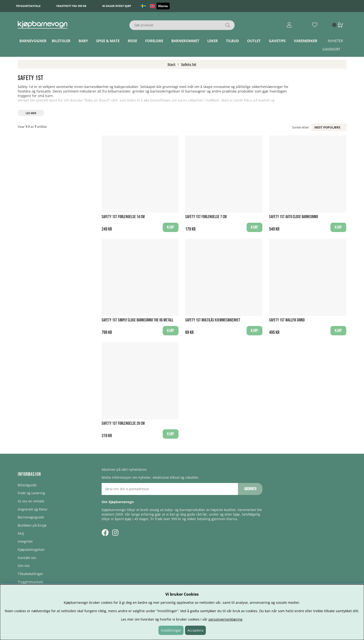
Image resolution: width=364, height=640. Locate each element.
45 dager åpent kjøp (117, 6)
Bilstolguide (27, 485)
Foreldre (154, 41)
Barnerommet (185, 41)
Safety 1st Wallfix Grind (287, 320)
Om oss (24, 566)
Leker (213, 41)
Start (171, 64)
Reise (132, 41)
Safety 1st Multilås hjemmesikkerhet (213, 320)
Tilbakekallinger (30, 574)
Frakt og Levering (31, 493)
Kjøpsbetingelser (31, 550)
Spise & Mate (108, 41)
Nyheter (335, 41)
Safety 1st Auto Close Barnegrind (294, 217)
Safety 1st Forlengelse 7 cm (206, 217)
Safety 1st (189, 64)
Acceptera (195, 630)
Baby (83, 41)
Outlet (254, 41)
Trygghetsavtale (28, 6)
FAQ (21, 533)
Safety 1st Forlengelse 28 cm (123, 423)
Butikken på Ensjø (32, 525)
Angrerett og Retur (33, 509)
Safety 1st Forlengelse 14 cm (123, 217)
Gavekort (331, 49)
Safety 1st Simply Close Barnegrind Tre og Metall (138, 320)
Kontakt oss (27, 558)
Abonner (250, 489)
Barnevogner (33, 41)
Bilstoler (61, 41)
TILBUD (232, 41)
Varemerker (306, 41)
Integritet (25, 541)
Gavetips (277, 41)
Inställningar (171, 630)
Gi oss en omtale (31, 501)
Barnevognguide (31, 517)
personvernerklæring (225, 619)
